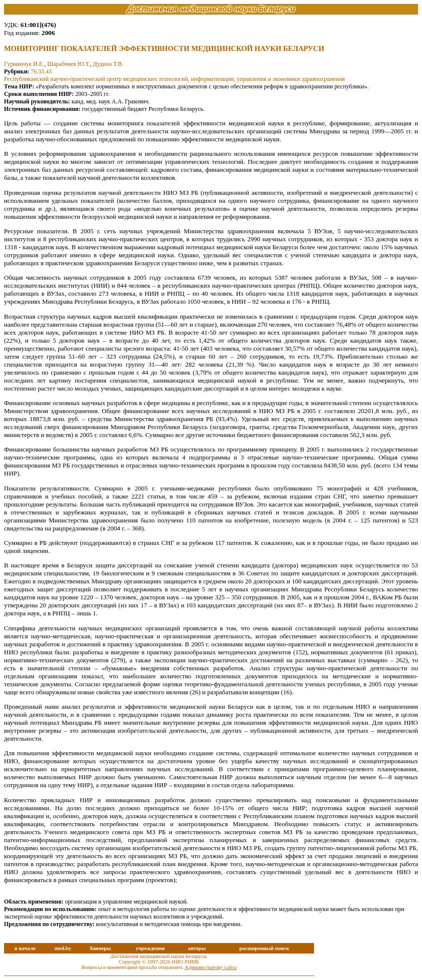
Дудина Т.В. (108, 64)
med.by (63, 948)
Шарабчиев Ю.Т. (68, 64)
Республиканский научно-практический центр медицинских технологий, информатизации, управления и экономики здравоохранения (174, 79)
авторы (197, 948)
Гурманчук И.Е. (24, 64)
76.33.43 (41, 71)
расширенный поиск (264, 948)
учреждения (150, 948)
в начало (25, 948)
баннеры (100, 948)
